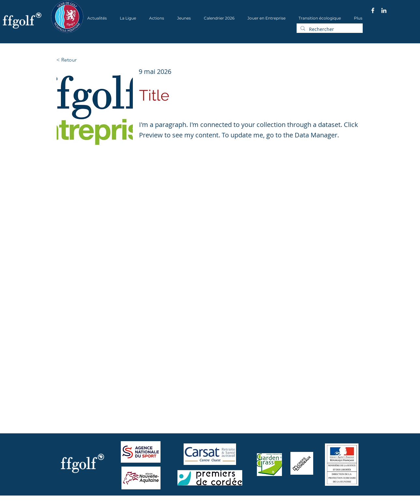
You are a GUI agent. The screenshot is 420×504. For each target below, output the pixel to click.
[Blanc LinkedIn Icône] (384, 10)
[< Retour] (78, 60)
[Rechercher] (329, 29)
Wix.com (139, 502)
